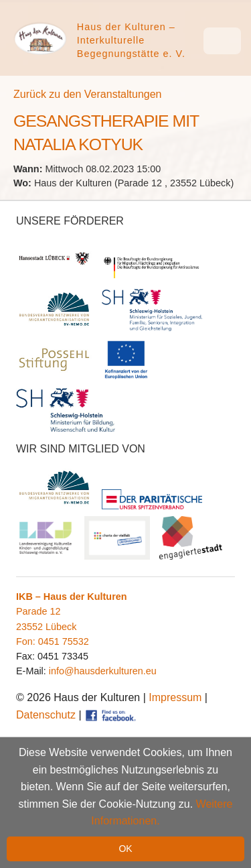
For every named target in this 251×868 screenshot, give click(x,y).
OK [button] (125, 849)
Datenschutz (46, 715)
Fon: (27, 641)
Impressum (175, 697)
